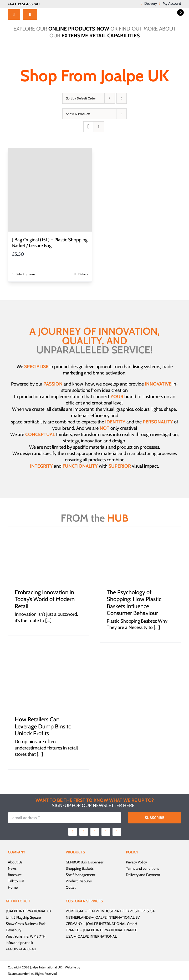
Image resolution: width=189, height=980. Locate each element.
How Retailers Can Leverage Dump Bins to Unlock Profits (43, 726)
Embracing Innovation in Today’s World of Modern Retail (45, 599)
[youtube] (106, 832)
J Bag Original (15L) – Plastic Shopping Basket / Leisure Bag (50, 243)
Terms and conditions (143, 868)
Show (78, 114)
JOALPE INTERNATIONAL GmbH (112, 924)
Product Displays (79, 881)
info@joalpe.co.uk (19, 943)
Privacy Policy (136, 862)
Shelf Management (81, 875)
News (12, 868)
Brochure (15, 875)
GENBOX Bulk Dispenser (85, 862)
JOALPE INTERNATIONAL (97, 936)
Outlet (71, 887)
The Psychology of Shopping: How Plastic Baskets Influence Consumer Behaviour (134, 603)
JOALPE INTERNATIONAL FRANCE (110, 930)
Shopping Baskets (80, 868)
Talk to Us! (16, 881)
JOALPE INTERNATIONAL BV (117, 917)
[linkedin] (117, 832)
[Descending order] (122, 98)
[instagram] (95, 832)
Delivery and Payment (143, 875)
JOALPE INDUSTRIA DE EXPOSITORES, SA (121, 911)
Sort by (81, 98)
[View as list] (99, 127)
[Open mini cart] (176, 12)
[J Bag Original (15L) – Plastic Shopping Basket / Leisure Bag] (50, 190)
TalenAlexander (18, 974)
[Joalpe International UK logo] (64, 10)
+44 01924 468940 (24, 4)
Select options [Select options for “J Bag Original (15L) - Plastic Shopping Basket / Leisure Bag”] (25, 274)
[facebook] (73, 832)
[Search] (30, 14)
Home (13, 887)
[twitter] (84, 832)
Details (83, 274)
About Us (15, 862)
